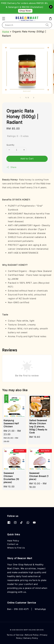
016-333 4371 (21, 609)
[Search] (47, 25)
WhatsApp (40, 609)
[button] (4, 19)
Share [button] (11, 167)
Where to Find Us (16, 548)
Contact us (13, 544)
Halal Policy (13, 541)
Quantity (10, 145)
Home (6, 31)
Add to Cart (27, 159)
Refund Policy (32, 635)
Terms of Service (15, 635)
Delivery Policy (31, 638)
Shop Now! (25, 11)
